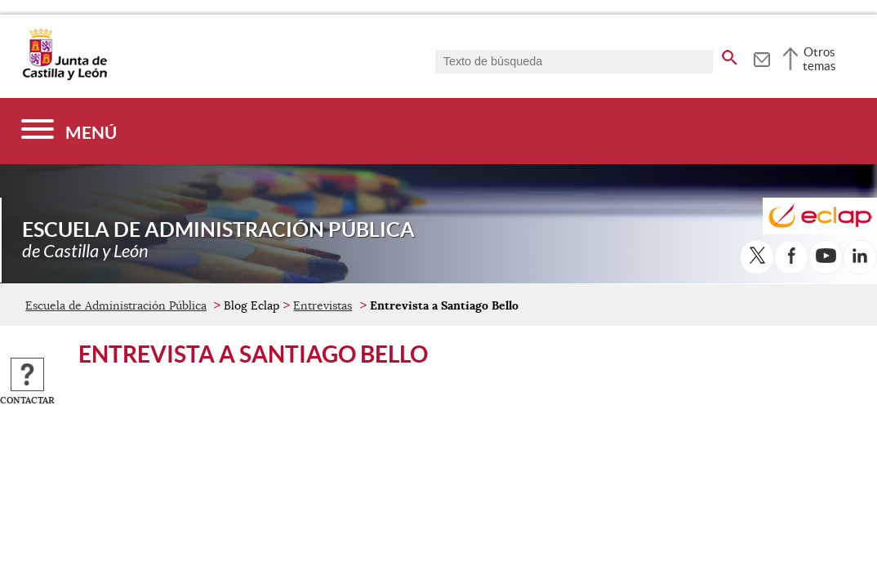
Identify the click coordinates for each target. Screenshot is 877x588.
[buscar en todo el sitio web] (730, 55)
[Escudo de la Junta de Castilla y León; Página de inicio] (65, 77)
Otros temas (819, 59)
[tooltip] (761, 57)
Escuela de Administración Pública (116, 305)
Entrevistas (323, 305)
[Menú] (69, 131)
